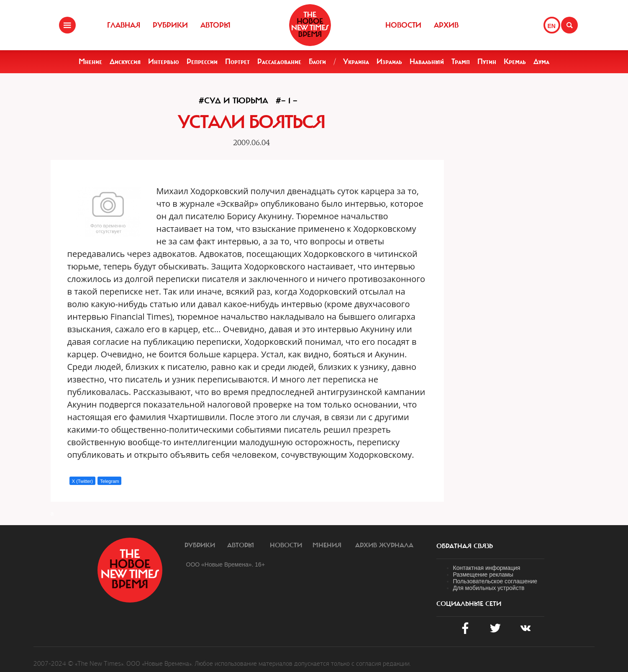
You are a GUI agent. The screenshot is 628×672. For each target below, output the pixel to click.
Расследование (279, 62)
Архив (446, 25)
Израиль (389, 62)
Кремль (515, 62)
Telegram (109, 481)
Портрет (237, 62)
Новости (403, 25)
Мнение (90, 62)
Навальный (427, 62)
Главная (124, 25)
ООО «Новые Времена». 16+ (226, 564)
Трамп (461, 62)
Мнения (327, 545)
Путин (487, 62)
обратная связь (465, 546)
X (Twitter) (82, 481)
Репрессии (202, 62)
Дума (541, 62)
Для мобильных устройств (489, 588)
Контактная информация (487, 568)
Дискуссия (125, 62)
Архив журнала (384, 545)
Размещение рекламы (483, 575)
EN (552, 26)
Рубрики (170, 25)
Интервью (164, 62)
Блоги (317, 62)
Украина (356, 62)
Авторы (215, 25)
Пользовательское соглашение (495, 581)
